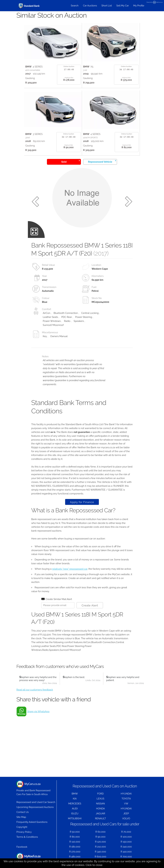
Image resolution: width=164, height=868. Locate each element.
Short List (107, 6)
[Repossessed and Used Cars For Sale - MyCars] (29, 6)
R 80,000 (75, 837)
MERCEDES (75, 804)
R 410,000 (126, 852)
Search (75, 6)
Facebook (22, 847)
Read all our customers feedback (35, 690)
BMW (75, 794)
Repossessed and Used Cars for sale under (105, 824)
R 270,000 (75, 852)
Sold (71, 161)
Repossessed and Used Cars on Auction (105, 786)
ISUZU (75, 814)
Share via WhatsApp (38, 711)
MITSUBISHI (75, 818)
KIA (75, 799)
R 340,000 (100, 852)
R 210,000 (100, 847)
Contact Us (23, 812)
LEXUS (100, 799)
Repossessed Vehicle (102, 161)
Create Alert (90, 605)
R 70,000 (126, 832)
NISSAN (100, 804)
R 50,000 (75, 832)
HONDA (100, 809)
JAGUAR (100, 814)
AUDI (75, 809)
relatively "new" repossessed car (70, 569)
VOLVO (126, 818)
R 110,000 (75, 842)
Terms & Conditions (27, 837)
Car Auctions (90, 6)
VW (126, 804)
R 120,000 (100, 842)
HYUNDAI (126, 794)
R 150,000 (126, 842)
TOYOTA (126, 799)
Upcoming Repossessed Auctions (35, 807)
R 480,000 (75, 857)
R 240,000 (126, 847)
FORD (100, 794)
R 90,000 (100, 837)
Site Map (21, 817)
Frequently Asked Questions (32, 822)
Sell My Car (123, 6)
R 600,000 (100, 857)
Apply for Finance (82, 502)
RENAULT (100, 818)
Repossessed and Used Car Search (36, 802)
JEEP (126, 814)
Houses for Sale (28, 858)
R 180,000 (75, 847)
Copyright (22, 827)
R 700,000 (126, 857)
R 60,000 (100, 832)
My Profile (139, 6)
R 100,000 (126, 837)
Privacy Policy (24, 832)
